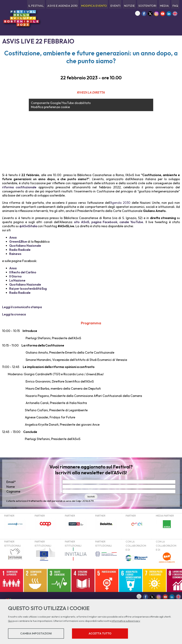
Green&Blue (18, 241)
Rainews (15, 254)
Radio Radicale (20, 250)
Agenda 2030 (120, 203)
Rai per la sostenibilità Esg (28, 289)
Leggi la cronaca (14, 314)
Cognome (13, 491)
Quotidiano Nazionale (25, 246)
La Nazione (17, 280)
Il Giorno (15, 276)
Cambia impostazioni (36, 633)
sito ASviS (82, 222)
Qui (10, 621)
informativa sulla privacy (126, 621)
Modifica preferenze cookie (50, 107)
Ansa (13, 237)
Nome (11, 487)
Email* (11, 482)
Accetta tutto (100, 633)
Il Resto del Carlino (23, 272)
